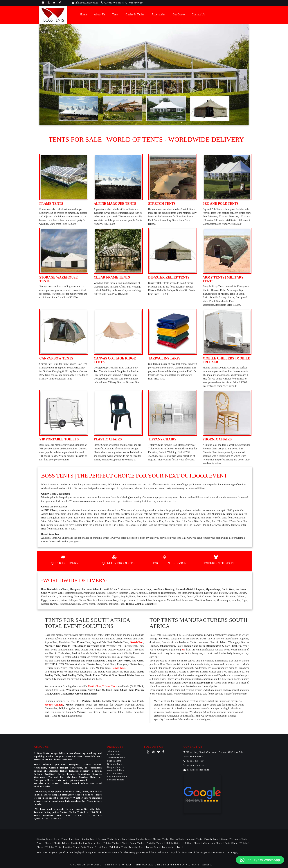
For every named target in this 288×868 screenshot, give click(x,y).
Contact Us (198, 14)
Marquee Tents (195, 839)
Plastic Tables (62, 843)
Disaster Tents (45, 839)
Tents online (168, 847)
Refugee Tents (106, 839)
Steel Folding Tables (109, 843)
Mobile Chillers (54, 705)
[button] (260, 860)
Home (83, 14)
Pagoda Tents (114, 761)
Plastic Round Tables (133, 843)
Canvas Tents (119, 668)
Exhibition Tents (119, 847)
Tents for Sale (136, 847)
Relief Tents (61, 839)
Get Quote (179, 14)
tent (183, 650)
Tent (179, 847)
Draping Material (116, 767)
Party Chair (231, 843)
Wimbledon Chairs (213, 843)
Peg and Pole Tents (117, 777)
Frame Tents (114, 755)
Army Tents (121, 839)
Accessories (159, 14)
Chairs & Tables (135, 14)
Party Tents (87, 847)
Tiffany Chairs (110, 686)
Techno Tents (153, 847)
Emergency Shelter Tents (83, 839)
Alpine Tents (114, 751)
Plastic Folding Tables (83, 843)
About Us (100, 14)
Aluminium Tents (116, 758)
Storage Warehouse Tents (234, 839)
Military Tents (161, 839)
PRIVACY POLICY (52, 819)
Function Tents (71, 847)
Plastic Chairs (115, 773)
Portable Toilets (116, 780)
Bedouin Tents (115, 764)
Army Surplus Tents (141, 839)
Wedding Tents (54, 847)
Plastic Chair (95, 686)
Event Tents (102, 847)
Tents (115, 14)
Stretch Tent (136, 642)
